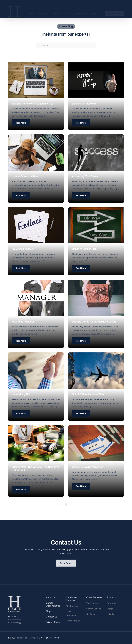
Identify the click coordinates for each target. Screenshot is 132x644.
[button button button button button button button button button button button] (21, 490)
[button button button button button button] (81, 269)
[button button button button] (81, 196)
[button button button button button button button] (21, 341)
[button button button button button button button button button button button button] (81, 487)
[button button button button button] (21, 268)
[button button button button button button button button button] (21, 414)
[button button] (81, 123)
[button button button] (21, 196)
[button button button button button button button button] (81, 341)
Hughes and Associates (28, 638)
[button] (21, 123)
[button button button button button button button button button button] (81, 414)
